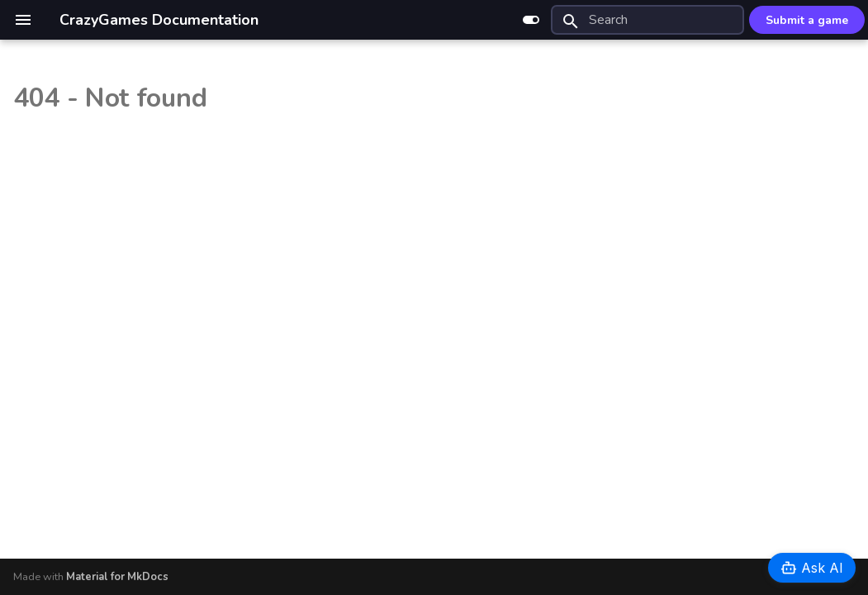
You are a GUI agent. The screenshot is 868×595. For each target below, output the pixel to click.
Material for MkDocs (117, 577)
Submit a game (807, 20)
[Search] (647, 20)
